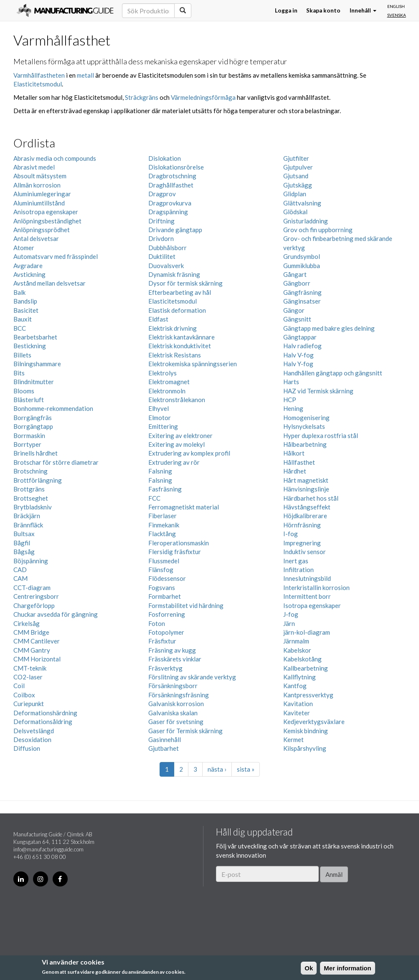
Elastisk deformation (177, 310)
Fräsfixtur (162, 641)
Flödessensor (167, 578)
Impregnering (302, 543)
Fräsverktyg (165, 668)
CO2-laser (28, 677)
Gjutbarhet (164, 748)
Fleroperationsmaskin (179, 543)
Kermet (293, 739)
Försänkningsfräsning (179, 695)
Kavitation (298, 704)
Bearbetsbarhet (35, 337)
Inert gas (296, 561)
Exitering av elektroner (180, 436)
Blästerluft (29, 400)
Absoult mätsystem (40, 176)
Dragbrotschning (172, 176)
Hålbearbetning (305, 444)
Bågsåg (24, 552)
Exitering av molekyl (176, 444)
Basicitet (26, 310)
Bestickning (30, 346)
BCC (20, 328)
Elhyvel (159, 408)
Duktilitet (162, 256)
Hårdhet (295, 471)
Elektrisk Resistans (175, 355)
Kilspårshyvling (305, 748)
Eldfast (158, 319)
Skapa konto (323, 10)
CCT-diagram (32, 587)
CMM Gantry (32, 650)
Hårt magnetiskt (306, 480)
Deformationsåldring (43, 722)
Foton (157, 623)
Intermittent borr (307, 596)
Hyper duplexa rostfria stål (321, 436)
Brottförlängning (38, 480)
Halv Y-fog (298, 364)
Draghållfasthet (171, 185)
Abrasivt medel (34, 167)
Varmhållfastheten (39, 75)
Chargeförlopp (34, 605)
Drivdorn (161, 238)
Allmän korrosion (37, 185)
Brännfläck (28, 525)
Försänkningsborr (173, 686)
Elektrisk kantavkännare (182, 337)
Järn (289, 623)
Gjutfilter (296, 158)
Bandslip (25, 301)
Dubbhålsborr (168, 248)
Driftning (161, 221)
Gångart (295, 274)
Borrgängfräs (33, 418)
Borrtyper (27, 444)
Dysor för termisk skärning (185, 283)
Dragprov (162, 194)
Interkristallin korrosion (316, 587)
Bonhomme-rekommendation (53, 408)
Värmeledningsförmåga (203, 97)
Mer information (347, 968)
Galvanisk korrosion (176, 704)
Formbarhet (165, 596)
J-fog (291, 614)
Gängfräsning (302, 292)
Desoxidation (32, 739)
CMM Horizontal (37, 659)
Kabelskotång (302, 659)
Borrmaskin (29, 436)
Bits (19, 373)
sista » (246, 769)
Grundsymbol (302, 256)
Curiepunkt (29, 704)
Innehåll (363, 10)
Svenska (397, 15)
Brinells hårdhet (36, 453)
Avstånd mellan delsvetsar (50, 283)
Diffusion (27, 748)
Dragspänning (168, 212)
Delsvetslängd (34, 731)
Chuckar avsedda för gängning (56, 614)
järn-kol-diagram (307, 632)
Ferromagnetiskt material (184, 507)
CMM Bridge (31, 632)
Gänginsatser (302, 301)
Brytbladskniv (33, 507)
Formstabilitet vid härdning (186, 605)
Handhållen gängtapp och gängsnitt (333, 373)
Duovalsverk (166, 266)
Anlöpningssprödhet (42, 230)
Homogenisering (306, 418)
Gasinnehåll (165, 739)
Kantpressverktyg (308, 695)
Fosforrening (167, 614)
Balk (19, 292)
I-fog (291, 534)
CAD (20, 570)
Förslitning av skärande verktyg (192, 677)
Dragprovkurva (170, 203)
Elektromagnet (169, 382)
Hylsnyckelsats (304, 426)
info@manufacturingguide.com (48, 849)
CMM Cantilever (37, 641)
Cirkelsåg (27, 623)
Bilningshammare (37, 364)
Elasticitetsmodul (38, 84)
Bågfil (22, 543)
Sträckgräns (142, 97)
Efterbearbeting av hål (180, 292)
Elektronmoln (167, 391)
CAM (20, 578)
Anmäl (334, 874)
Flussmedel (164, 561)
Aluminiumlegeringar (42, 194)
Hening (293, 408)
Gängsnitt (297, 319)
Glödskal (295, 212)
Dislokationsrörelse (176, 167)
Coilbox (24, 695)
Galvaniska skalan (173, 713)
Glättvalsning (302, 203)
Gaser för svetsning (176, 722)
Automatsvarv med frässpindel (56, 256)
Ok (309, 968)
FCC (154, 498)
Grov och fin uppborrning (318, 230)
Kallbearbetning (306, 668)
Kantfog (295, 686)
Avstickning (29, 274)
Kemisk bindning (306, 731)
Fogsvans (162, 587)
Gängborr (297, 283)
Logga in (286, 10)
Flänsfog (161, 570)
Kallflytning (300, 677)
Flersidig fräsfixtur (175, 552)
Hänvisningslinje (306, 489)
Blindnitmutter (34, 382)
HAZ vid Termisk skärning (318, 391)
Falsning (160, 471)
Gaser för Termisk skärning (185, 731)
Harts (291, 382)
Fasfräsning (165, 489)
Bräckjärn (27, 516)
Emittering (163, 426)
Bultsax (24, 534)
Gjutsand (296, 176)
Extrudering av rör (174, 462)
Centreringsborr (36, 596)
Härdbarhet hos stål (311, 498)
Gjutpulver (298, 167)
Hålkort (294, 453)
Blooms (24, 391)
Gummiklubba (302, 266)
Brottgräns (29, 489)
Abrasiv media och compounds (55, 158)
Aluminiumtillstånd (39, 203)
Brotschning (30, 471)
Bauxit (23, 319)
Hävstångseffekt (307, 507)
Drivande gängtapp (175, 230)
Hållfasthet (299, 462)
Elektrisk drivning (173, 328)
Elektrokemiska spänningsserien (193, 364)
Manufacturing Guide (65, 10)
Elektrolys (163, 373)
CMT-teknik (30, 668)
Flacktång (162, 534)
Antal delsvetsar (36, 238)
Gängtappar (300, 337)
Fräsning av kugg (172, 650)
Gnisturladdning (306, 221)
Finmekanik (164, 525)
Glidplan (295, 194)
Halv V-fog (298, 355)
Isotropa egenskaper (312, 605)
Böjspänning (31, 561)
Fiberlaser (163, 516)
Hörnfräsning (302, 525)
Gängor (294, 310)
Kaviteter (297, 713)
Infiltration (298, 570)
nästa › (217, 769)
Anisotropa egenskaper (46, 212)
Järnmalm (296, 641)
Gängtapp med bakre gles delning (329, 328)
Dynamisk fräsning (174, 274)
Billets (22, 355)
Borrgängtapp (33, 426)
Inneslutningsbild (307, 578)
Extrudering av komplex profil (189, 453)
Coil (19, 686)
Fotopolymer (166, 632)
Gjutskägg (298, 185)
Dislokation (165, 158)
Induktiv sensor (305, 552)
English (396, 6)
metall (85, 75)
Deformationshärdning (45, 713)
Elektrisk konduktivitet (180, 346)
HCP (290, 400)
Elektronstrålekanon (177, 400)
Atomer (24, 248)
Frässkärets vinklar (175, 659)
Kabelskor (297, 650)
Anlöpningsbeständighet (47, 221)
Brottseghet (31, 498)
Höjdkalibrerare (305, 516)
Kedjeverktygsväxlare (314, 722)
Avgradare (28, 266)
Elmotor (160, 418)
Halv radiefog (302, 346)
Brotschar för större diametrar (56, 462)
